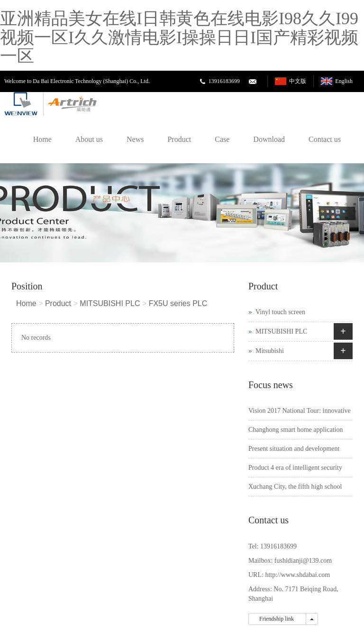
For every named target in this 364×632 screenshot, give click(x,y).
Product (179, 139)
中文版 (298, 81)
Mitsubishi (270, 351)
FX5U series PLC (178, 303)
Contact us (325, 139)
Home (42, 139)
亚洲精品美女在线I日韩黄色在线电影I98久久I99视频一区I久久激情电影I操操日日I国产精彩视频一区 (179, 37)
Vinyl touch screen (280, 312)
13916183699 (224, 81)
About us (89, 139)
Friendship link (277, 619)
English (344, 81)
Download (269, 139)
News (135, 139)
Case (222, 139)
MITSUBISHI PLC (110, 303)
